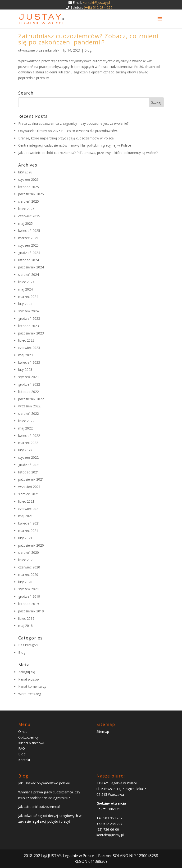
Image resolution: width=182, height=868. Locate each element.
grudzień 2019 (29, 596)
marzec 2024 (28, 297)
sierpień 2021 (29, 494)
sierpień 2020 (29, 552)
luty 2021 (25, 538)
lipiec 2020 (26, 560)
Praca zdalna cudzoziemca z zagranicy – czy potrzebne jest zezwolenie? (73, 123)
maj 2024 (25, 289)
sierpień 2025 (29, 201)
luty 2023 (25, 370)
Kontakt (24, 760)
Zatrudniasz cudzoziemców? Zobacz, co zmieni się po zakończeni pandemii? (88, 39)
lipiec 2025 (26, 209)
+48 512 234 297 (109, 824)
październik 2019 (31, 611)
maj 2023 (25, 355)
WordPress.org (30, 694)
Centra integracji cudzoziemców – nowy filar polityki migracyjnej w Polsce (75, 145)
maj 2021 (25, 516)
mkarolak (52, 50)
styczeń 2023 (28, 377)
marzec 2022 (28, 443)
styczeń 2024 (28, 311)
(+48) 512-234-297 (98, 7)
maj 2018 (25, 626)
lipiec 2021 (26, 501)
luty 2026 (25, 172)
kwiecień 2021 (29, 523)
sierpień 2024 (29, 274)
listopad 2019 (29, 604)
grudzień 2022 (29, 384)
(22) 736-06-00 (108, 829)
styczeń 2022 (28, 457)
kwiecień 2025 (29, 231)
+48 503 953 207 (109, 818)
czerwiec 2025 (29, 216)
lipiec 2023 (26, 340)
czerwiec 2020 (29, 567)
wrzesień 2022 (29, 406)
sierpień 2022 (29, 413)
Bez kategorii (28, 645)
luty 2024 (25, 304)
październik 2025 (31, 194)
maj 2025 (25, 223)
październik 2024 (31, 267)
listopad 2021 (29, 472)
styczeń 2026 (28, 179)
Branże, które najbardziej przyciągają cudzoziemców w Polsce (66, 138)
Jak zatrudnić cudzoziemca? (39, 807)
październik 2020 (31, 545)
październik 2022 (31, 399)
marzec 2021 (28, 531)
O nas (23, 732)
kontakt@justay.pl (96, 2)
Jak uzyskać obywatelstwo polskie (44, 783)
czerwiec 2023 (29, 348)
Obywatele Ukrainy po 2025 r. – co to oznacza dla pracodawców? (68, 131)
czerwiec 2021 (29, 509)
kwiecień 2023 (29, 362)
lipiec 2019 (26, 618)
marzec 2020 (28, 575)
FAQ (22, 748)
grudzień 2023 (29, 318)
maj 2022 (25, 428)
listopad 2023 (29, 326)
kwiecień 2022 (29, 436)
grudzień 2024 (29, 253)
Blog (88, 50)
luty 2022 (25, 450)
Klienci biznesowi (31, 743)
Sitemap (103, 732)
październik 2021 (31, 479)
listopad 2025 (29, 187)
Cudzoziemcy (28, 737)
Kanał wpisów (29, 679)
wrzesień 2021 (29, 487)
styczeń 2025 (28, 245)
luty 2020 (25, 582)
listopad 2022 (29, 392)
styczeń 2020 (28, 589)
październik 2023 (31, 333)
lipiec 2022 (26, 421)
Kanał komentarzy (32, 686)
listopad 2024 (29, 260)
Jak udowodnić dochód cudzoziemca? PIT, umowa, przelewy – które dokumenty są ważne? (88, 153)
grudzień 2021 (29, 465)
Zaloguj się (27, 672)
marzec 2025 (28, 238)
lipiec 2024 (26, 282)
